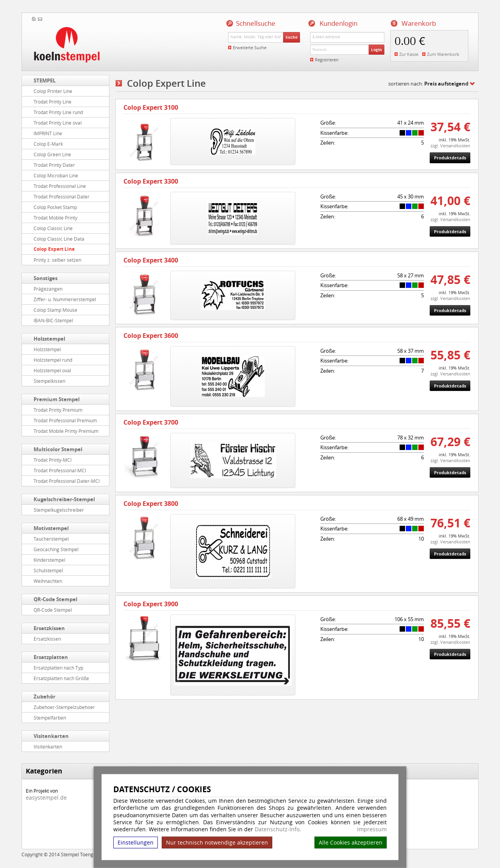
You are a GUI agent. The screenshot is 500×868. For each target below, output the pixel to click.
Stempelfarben (50, 718)
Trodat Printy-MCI (53, 460)
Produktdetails (450, 158)
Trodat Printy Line (53, 102)
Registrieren (327, 60)
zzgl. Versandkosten (450, 146)
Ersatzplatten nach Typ (58, 668)
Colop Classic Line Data (59, 239)
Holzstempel (49, 339)
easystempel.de (46, 797)
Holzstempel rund (53, 360)
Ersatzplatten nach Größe (61, 678)
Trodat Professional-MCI (60, 470)
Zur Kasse (409, 54)
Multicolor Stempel (58, 449)
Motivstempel (51, 528)
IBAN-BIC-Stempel (53, 320)
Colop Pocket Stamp (55, 207)
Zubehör (45, 697)
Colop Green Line (52, 154)
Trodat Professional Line (60, 186)
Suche (292, 37)
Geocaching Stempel (56, 549)
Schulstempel (48, 570)
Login (377, 50)
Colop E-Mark (48, 144)
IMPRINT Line (48, 133)
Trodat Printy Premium (58, 410)
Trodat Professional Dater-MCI (67, 481)
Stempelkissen (49, 381)
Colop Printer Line (53, 91)
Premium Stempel (57, 399)
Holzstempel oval (52, 370)
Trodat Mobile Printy (55, 218)
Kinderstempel (49, 560)
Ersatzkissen (49, 628)
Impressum (372, 829)
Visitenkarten (51, 736)
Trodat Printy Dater (54, 165)
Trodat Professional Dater (62, 196)
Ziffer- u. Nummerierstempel (65, 299)
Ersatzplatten (51, 657)
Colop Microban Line (56, 175)
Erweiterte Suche (250, 47)
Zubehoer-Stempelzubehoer (64, 707)
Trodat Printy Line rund (58, 112)
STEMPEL (45, 80)
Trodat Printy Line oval (58, 123)
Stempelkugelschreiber (59, 510)
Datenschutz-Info (277, 829)
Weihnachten (48, 581)
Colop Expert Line (54, 249)
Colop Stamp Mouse (55, 310)
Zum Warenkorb (443, 54)
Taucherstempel (51, 539)
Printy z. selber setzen (57, 260)
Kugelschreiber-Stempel (64, 499)
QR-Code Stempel (55, 599)
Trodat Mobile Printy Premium (66, 431)
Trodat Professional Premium (65, 420)
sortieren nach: (428, 84)
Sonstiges (46, 278)
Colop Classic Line (53, 228)
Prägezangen (48, 289)
